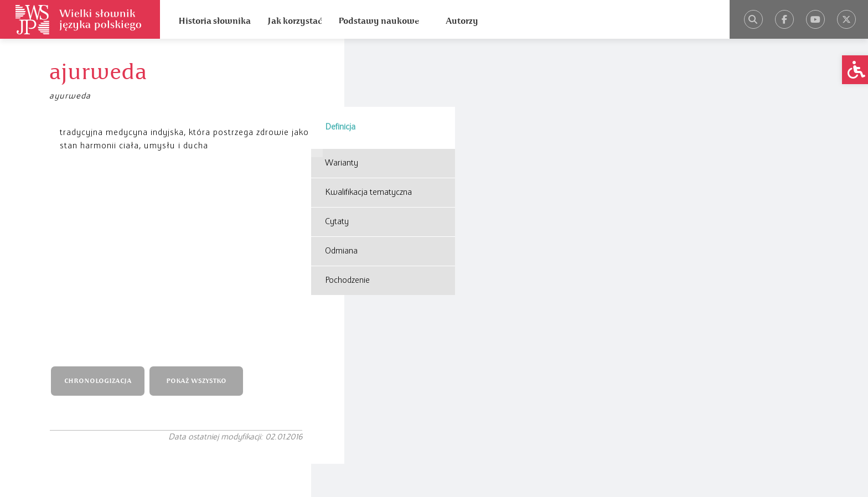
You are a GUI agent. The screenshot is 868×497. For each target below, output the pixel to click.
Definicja (340, 59)
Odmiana (341, 183)
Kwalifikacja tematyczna (368, 125)
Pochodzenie (347, 213)
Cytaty (337, 154)
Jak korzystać (294, 21)
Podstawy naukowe (379, 21)
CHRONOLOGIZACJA (108, 207)
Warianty (342, 95)
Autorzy (462, 21)
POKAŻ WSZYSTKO (207, 207)
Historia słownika (215, 21)
